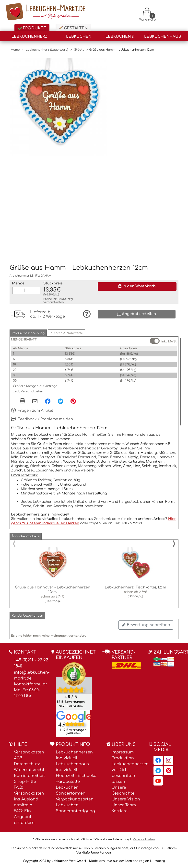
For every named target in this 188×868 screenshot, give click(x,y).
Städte (79, 50)
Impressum (123, 752)
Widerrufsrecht (29, 770)
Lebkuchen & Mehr (120, 38)
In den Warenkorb (137, 286)
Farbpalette (68, 782)
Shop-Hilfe (25, 782)
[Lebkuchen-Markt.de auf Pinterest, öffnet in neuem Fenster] (169, 771)
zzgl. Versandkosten (28, 391)
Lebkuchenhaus (163, 37)
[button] (28, 333)
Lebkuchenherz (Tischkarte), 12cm (135, 587)
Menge (18, 283)
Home (15, 50)
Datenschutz (27, 764)
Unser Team (124, 805)
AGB (18, 758)
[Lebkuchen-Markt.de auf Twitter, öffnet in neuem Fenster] (158, 771)
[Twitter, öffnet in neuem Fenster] (60, 401)
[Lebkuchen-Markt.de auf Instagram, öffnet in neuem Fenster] (169, 760)
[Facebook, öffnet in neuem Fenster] (48, 401)
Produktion (123, 758)
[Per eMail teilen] (35, 402)
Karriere (120, 811)
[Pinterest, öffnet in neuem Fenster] (73, 401)
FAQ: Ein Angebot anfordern (24, 817)
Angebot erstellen (137, 314)
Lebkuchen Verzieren (79, 38)
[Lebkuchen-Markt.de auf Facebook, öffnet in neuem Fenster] (158, 760)
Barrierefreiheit (29, 776)
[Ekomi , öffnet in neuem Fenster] (74, 686)
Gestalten (73, 28)
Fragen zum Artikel (32, 411)
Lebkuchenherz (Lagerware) (29, 38)
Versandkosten (53, 302)
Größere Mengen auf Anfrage (35, 386)
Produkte (32, 28)
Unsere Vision (126, 799)
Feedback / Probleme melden (42, 419)
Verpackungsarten (75, 799)
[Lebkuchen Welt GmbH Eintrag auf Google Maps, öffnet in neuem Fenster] (74, 716)
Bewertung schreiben (146, 625)
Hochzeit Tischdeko (76, 776)
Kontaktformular (31, 684)
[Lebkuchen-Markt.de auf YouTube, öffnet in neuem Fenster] (158, 781)
